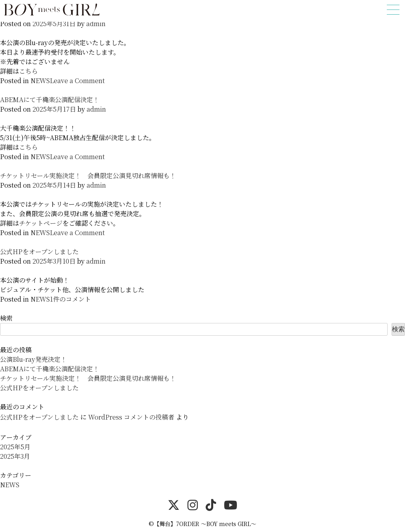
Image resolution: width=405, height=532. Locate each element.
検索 (6, 318)
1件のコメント (70, 299)
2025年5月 (15, 447)
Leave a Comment (77, 81)
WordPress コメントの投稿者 (131, 417)
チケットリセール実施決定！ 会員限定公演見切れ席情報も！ (88, 176)
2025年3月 (15, 456)
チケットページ (41, 223)
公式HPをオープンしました (39, 252)
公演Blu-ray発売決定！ (33, 359)
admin (96, 24)
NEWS (40, 81)
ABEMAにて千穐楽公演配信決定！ (50, 100)
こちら (28, 71)
